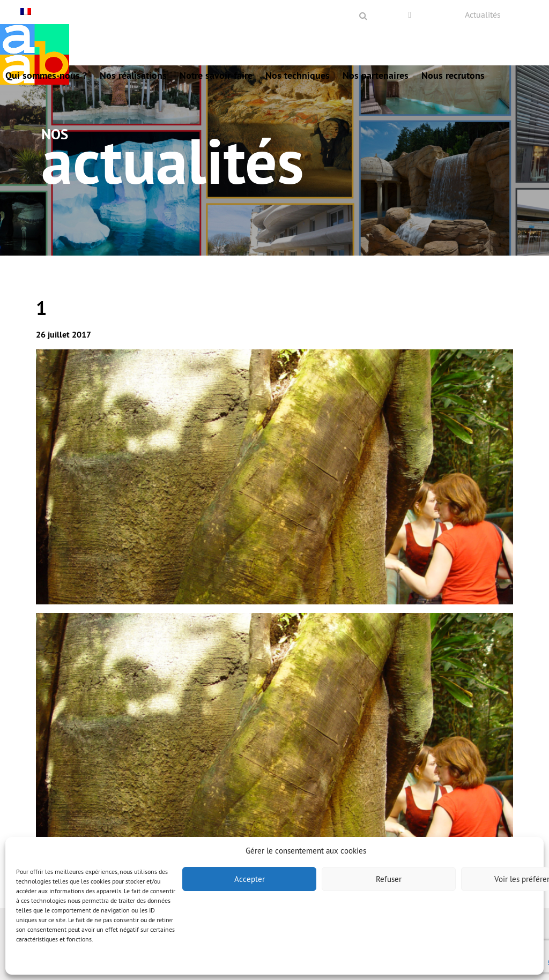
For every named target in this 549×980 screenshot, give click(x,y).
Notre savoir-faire (216, 75)
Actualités (483, 14)
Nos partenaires (376, 75)
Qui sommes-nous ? (46, 75)
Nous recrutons (453, 75)
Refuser (389, 879)
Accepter (250, 879)
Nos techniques (298, 75)
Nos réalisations (133, 75)
